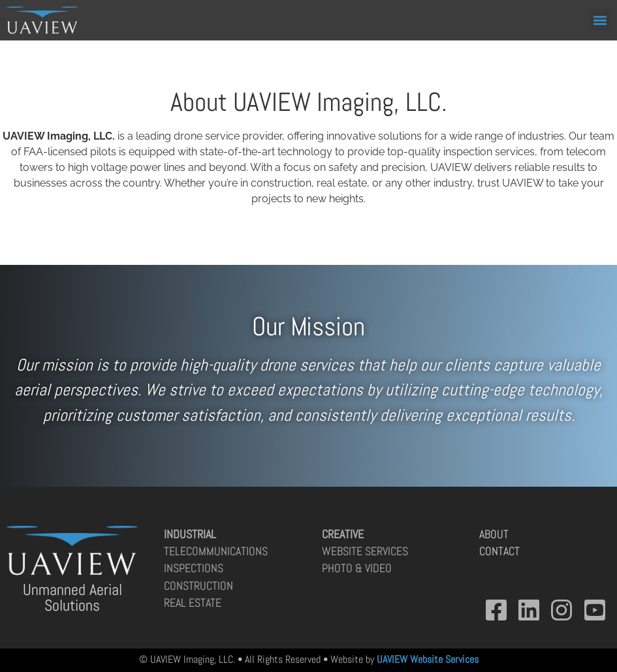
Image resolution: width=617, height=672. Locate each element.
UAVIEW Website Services (428, 659)
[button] (600, 20)
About (494, 534)
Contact (499, 551)
